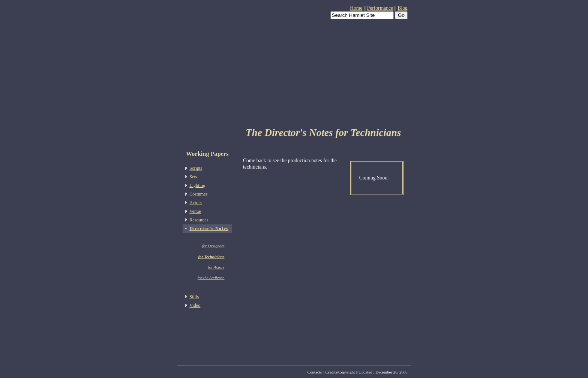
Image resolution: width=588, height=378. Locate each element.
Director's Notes (209, 229)
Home (356, 8)
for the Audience (211, 278)
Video (195, 305)
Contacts (315, 372)
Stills (194, 297)
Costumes (198, 194)
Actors (196, 203)
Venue (195, 211)
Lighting (197, 185)
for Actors (216, 267)
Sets (193, 177)
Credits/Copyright (340, 372)
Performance (380, 8)
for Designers (213, 246)
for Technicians (211, 257)
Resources (199, 220)
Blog (402, 8)
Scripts (196, 168)
